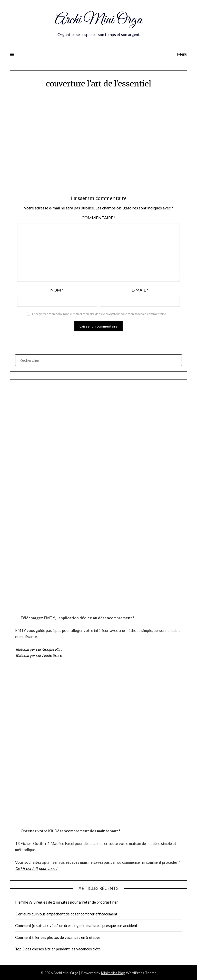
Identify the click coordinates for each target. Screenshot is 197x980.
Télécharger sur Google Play (39, 649)
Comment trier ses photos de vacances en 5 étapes (58, 937)
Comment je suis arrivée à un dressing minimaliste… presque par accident (76, 925)
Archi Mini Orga (99, 20)
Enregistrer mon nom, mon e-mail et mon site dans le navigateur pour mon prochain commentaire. (99, 314)
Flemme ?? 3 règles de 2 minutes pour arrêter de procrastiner (67, 902)
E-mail (140, 290)
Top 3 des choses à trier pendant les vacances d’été (58, 949)
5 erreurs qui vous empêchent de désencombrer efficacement (66, 914)
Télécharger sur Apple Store (38, 655)
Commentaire (99, 218)
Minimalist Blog (113, 973)
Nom (57, 290)
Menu (182, 54)
